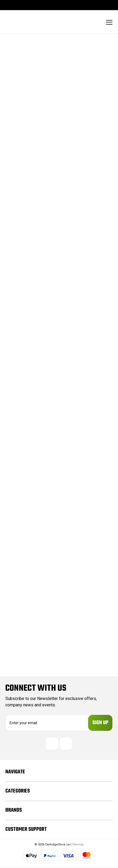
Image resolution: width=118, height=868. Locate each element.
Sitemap (78, 844)
